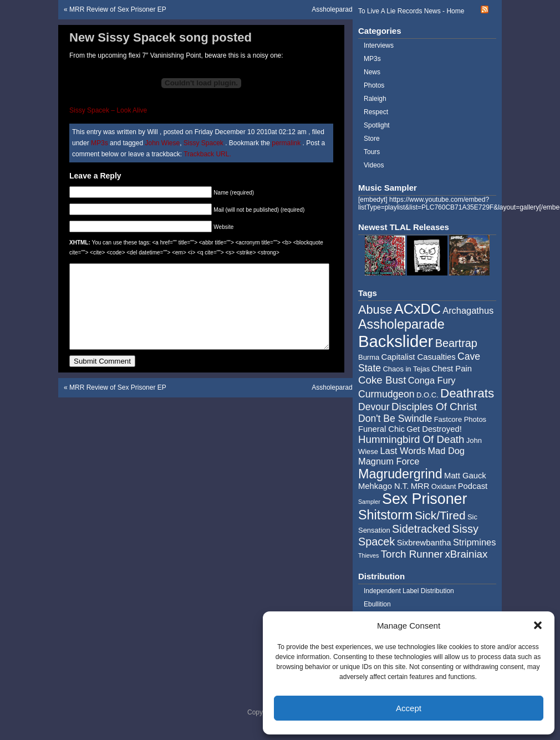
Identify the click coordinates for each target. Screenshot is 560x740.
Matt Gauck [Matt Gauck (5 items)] (465, 476)
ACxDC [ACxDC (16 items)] (418, 309)
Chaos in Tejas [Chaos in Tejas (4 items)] (406, 369)
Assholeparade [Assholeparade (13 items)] (401, 324)
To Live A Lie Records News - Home (411, 11)
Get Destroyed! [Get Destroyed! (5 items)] (434, 429)
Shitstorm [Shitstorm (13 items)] (386, 515)
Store (372, 139)
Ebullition (377, 604)
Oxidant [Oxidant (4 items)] (444, 486)
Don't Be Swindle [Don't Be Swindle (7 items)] (395, 419)
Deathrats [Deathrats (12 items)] (467, 393)
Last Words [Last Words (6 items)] (403, 451)
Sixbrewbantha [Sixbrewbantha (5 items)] (424, 543)
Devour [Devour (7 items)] (374, 407)
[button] (538, 625)
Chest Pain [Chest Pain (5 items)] (452, 369)
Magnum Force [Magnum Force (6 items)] (389, 461)
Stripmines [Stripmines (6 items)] (475, 542)
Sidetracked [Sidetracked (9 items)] (421, 529)
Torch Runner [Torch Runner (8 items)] (412, 554)
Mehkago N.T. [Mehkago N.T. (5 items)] (383, 486)
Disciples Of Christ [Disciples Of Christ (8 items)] (434, 407)
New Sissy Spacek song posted (161, 37)
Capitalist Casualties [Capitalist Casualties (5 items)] (419, 357)
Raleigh (375, 99)
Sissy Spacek (203, 143)
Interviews (379, 45)
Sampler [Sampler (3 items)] (369, 502)
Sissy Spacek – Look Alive (108, 110)
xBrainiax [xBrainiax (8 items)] (466, 554)
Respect (376, 112)
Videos (374, 165)
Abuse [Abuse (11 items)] (375, 310)
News (372, 72)
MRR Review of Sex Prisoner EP (118, 9)
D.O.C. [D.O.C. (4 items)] (427, 395)
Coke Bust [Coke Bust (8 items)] (382, 380)
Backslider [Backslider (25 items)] (396, 341)
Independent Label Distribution (409, 591)
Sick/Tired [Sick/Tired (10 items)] (440, 515)
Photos (374, 85)
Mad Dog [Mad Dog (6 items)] (446, 451)
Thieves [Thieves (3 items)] (368, 555)
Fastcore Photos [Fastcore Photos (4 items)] (460, 419)
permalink (287, 143)
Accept (409, 708)
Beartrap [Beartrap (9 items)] (456, 343)
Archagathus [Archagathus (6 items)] (468, 310)
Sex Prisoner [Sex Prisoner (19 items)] (424, 499)
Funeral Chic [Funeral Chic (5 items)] (381, 429)
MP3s (100, 143)
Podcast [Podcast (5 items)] (473, 486)
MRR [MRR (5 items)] (420, 486)
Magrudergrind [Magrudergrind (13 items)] (400, 474)
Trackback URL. (207, 154)
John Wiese (162, 143)
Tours (372, 152)
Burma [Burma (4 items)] (369, 357)
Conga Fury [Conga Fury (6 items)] (432, 380)
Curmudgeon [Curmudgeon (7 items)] (386, 394)
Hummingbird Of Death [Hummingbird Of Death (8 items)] (411, 439)
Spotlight (377, 125)
